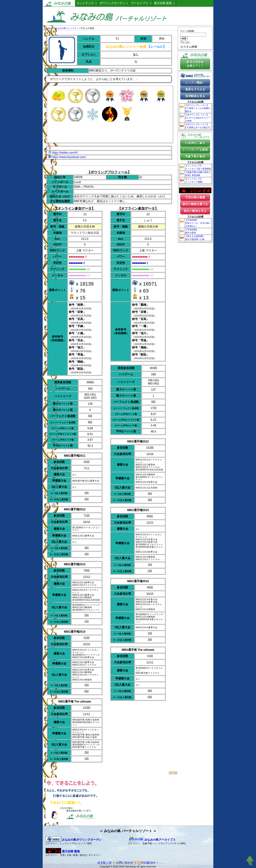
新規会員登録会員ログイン (195, 64)
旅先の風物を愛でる (195, 204)
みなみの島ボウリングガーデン (74, 840)
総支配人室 (105, 863)
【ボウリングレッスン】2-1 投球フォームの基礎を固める (198, 108)
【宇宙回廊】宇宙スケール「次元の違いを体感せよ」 (198, 223)
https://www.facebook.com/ (69, 157)
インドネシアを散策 (195, 150)
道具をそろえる (195, 89)
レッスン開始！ (195, 83)
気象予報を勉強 (195, 157)
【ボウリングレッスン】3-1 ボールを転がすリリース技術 (198, 118)
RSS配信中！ (148, 863)
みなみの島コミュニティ (67, 28)
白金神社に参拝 (195, 143)
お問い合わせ (125, 863)
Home (50, 28)
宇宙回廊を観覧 (195, 197)
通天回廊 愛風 (163, 3)
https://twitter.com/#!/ (65, 153)
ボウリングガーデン (112, 3)
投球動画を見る (195, 96)
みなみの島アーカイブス (152, 840)
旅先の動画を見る (195, 211)
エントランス (85, 3)
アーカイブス (140, 3)
